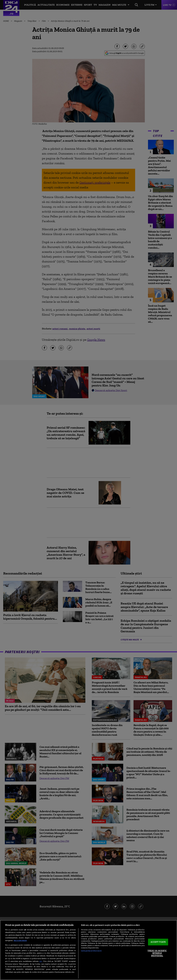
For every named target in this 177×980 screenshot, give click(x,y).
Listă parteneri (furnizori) (91, 951)
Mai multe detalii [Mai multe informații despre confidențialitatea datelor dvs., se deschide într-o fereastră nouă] (20, 940)
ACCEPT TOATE (158, 942)
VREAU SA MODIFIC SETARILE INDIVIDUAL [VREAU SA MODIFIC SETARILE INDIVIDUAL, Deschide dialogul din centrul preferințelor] (157, 953)
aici (41, 961)
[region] (88, 950)
